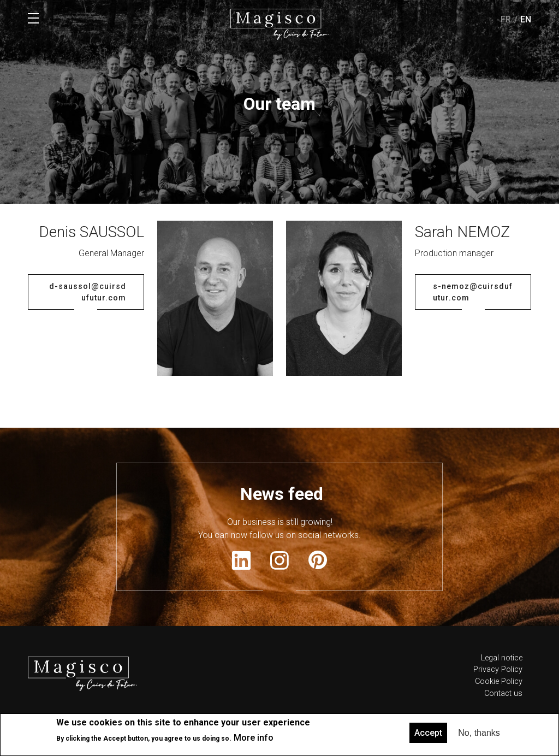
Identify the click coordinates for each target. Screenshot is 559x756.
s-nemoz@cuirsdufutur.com (473, 332)
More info (254, 738)
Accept (428, 733)
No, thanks (479, 733)
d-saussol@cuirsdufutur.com (88, 332)
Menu (33, 19)
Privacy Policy (498, 709)
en (526, 19)
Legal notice (502, 697)
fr (506, 19)
